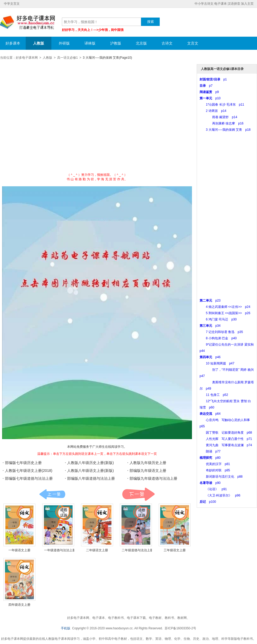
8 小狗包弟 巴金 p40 (218, 338)
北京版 (141, 43)
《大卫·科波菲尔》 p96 (220, 495)
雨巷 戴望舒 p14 (218, 117)
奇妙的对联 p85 (215, 470)
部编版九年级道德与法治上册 (153, 478)
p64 (210, 414)
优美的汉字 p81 (215, 464)
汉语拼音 (234, 4)
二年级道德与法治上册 (137, 550)
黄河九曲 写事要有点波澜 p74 (226, 445)
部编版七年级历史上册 (23, 463)
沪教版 (116, 43)
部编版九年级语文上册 (148, 471)
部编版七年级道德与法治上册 (29, 478)
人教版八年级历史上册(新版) (90, 463)
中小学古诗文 (204, 4)
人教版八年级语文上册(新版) (90, 471)
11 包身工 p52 (214, 395)
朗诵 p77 (210, 451)
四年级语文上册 (19, 605)
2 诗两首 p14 (213, 111)
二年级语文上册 (97, 550)
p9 (209, 92)
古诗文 (167, 43)
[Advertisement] (53, 118)
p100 (208, 502)
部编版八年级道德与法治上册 (91, 478)
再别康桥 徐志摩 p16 (221, 123)
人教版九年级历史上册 (148, 463)
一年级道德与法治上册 (60, 550)
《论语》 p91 (213, 489)
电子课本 (221, 4)
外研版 (64, 43)
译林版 (90, 43)
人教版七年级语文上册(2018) (29, 471)
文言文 (193, 43)
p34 (210, 326)
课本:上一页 (52, 494)
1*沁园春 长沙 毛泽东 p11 (222, 105)
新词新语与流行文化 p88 (221, 477)
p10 (210, 98)
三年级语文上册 (175, 550)
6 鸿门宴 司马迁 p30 (218, 319)
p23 (210, 301)
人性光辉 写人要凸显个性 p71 (226, 439)
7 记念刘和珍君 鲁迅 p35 (221, 332)
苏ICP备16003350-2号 (180, 628)
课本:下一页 (138, 494)
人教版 (39, 43)
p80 (210, 458)
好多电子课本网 (28, 23)
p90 (210, 483)
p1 (213, 79)
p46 (210, 357)
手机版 (66, 628)
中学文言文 (12, 4)
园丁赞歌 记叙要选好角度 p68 (226, 433)
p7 (206, 86)
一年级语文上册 (19, 550)
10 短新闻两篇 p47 (217, 363)
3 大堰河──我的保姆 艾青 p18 (225, 130)
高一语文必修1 (68, 58)
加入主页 (247, 4)
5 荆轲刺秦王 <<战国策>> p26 (225, 313)
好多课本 (13, 43)
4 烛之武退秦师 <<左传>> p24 (225, 307)
